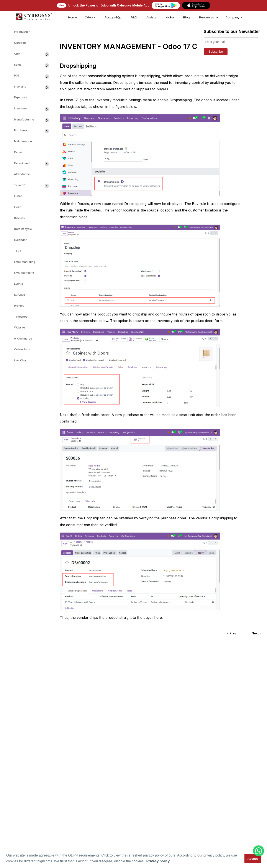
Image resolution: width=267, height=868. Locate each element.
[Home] (33, 17)
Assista (151, 17)
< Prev (232, 633)
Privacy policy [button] (158, 861)
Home (72, 17)
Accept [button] (253, 859)
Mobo (170, 17)
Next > (257, 633)
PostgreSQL (113, 17)
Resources (206, 17)
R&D (134, 17)
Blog (186, 17)
